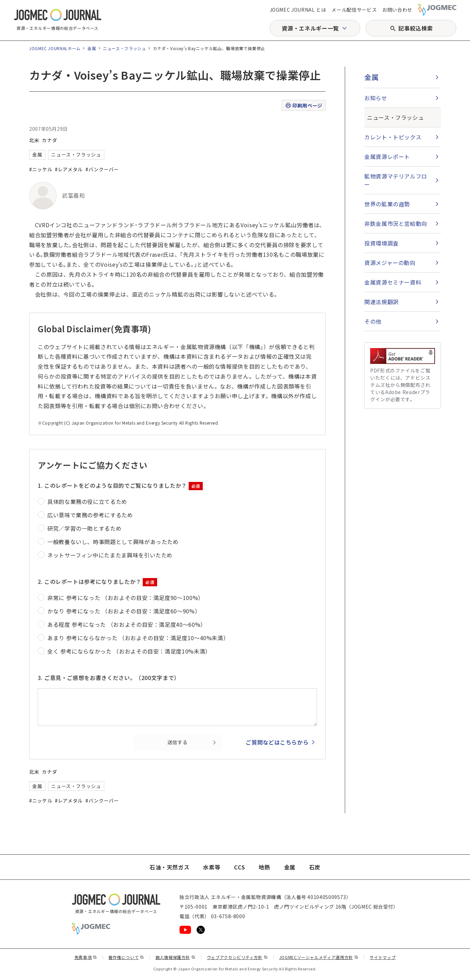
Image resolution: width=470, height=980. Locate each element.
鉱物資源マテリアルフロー (396, 180)
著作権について (126, 957)
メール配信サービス (354, 10)
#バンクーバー (102, 169)
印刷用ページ (303, 106)
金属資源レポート (387, 157)
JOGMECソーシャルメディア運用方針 (319, 957)
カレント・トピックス (393, 137)
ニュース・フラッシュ (124, 48)
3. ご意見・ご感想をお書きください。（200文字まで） (109, 678)
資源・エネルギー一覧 (310, 28)
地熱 (264, 867)
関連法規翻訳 (381, 302)
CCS (239, 867)
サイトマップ (383, 957)
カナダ (49, 140)
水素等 (212, 867)
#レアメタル (69, 169)
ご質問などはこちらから (277, 742)
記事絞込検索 (415, 28)
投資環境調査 (381, 243)
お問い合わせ (397, 10)
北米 (34, 140)
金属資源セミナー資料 (393, 282)
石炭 (315, 867)
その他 (373, 321)
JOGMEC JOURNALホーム (55, 48)
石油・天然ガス (169, 867)
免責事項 (86, 957)
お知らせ (376, 98)
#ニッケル (41, 169)
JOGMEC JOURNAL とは (298, 10)
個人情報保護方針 (175, 957)
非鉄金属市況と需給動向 (396, 223)
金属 (92, 48)
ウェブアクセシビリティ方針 (237, 957)
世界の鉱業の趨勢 (387, 204)
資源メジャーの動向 (390, 263)
